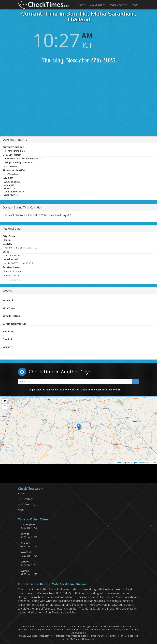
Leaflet (118, 463)
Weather (8, 291)
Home (81, 5)
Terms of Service (98, 636)
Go (135, 381)
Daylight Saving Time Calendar (22, 207)
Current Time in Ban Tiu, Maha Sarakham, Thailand (53, 584)
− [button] (5, 406)
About (135, 5)
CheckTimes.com (41, 636)
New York (26, 552)
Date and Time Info (15, 140)
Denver (25, 534)
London (25, 562)
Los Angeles (28, 524)
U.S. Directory (97, 5)
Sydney (25, 571)
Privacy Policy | (117, 636)
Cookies (129, 636)
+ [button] (5, 401)
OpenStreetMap (139, 463)
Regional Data (12, 229)
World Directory (118, 5)
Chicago (25, 543)
